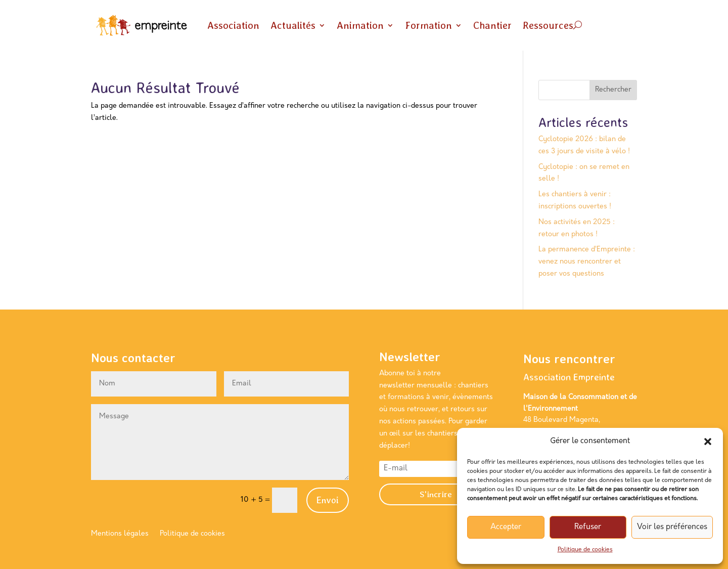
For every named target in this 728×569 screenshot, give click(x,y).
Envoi (328, 500)
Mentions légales (120, 534)
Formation (428, 25)
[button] (708, 442)
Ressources (548, 25)
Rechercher (613, 90)
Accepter (506, 527)
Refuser (588, 527)
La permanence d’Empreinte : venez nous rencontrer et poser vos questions (587, 262)
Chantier (492, 25)
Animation (360, 25)
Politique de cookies (585, 550)
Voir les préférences (672, 527)
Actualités (293, 25)
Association (233, 25)
